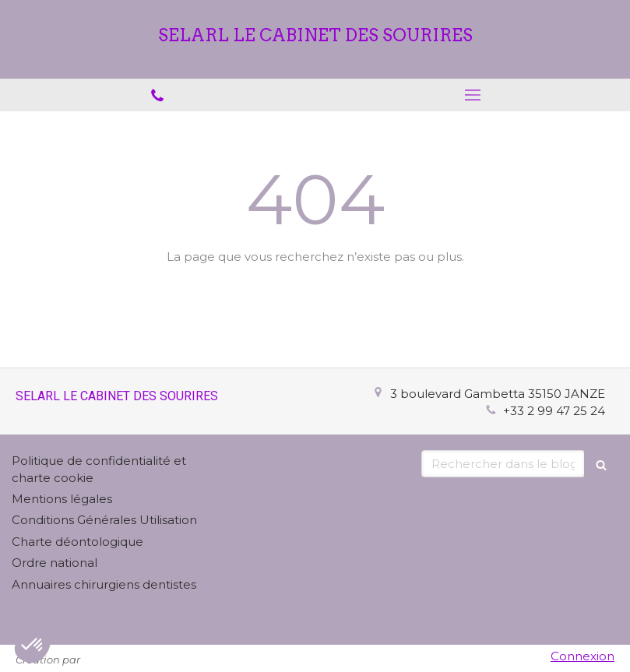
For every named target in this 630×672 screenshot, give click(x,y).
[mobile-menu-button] (473, 95)
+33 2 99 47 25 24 (554, 411)
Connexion (582, 656)
